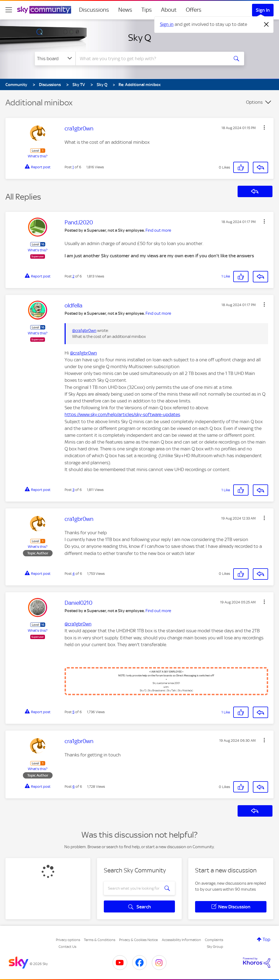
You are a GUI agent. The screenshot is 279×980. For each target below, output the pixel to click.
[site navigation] (9, 10)
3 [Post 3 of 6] (73, 490)
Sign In (263, 10)
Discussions (94, 10)
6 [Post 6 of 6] (74, 787)
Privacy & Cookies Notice (138, 940)
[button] (264, 127)
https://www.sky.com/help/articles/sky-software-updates (122, 414)
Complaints (214, 940)
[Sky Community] (44, 10)
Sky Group (215, 947)
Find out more (158, 230)
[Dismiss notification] (266, 25)
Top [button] (266, 939)
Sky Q (140, 38)
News (125, 10)
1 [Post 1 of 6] (73, 167)
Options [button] (254, 102)
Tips (147, 10)
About (169, 10)
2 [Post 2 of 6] (73, 276)
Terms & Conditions (100, 940)
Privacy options (68, 940)
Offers (194, 10)
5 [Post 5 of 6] (73, 712)
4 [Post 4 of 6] (74, 574)
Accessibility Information (181, 940)
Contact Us (67, 947)
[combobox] (151, 59)
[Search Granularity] (55, 59)
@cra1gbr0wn (84, 331)
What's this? (38, 156)
